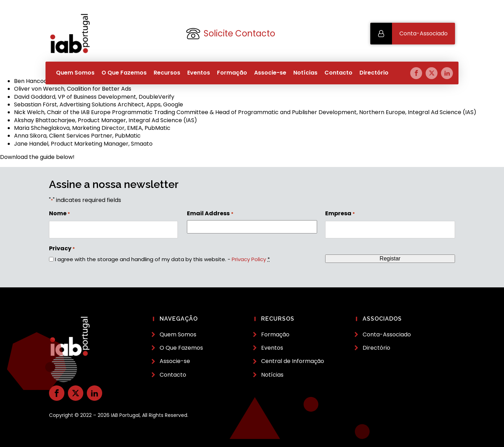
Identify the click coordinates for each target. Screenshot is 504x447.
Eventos (199, 73)
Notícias (305, 73)
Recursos (167, 73)
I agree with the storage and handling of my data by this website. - (162, 259)
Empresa (340, 214)
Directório (374, 73)
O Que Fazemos (124, 73)
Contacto (338, 73)
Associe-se (270, 73)
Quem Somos (75, 73)
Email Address (210, 214)
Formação (232, 73)
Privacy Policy (249, 259)
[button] (413, 34)
